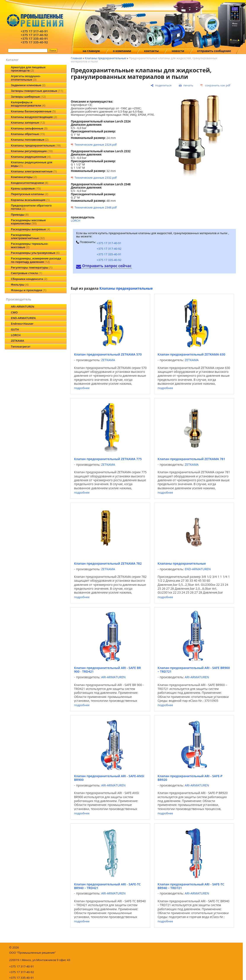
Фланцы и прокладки (29, 290)
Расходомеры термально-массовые (30, 245)
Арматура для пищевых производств (28, 69)
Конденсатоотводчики (29, 183)
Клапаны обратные (28, 134)
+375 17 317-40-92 (109, 249)
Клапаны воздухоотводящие (34, 117)
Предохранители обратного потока (31, 207)
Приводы (20, 214)
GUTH (15, 329)
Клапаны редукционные (31, 157)
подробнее (82, 388)
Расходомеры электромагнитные (28, 236)
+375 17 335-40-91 (109, 254)
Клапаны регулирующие (32, 151)
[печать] (186, 86)
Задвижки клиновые (28, 85)
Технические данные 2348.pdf (96, 207)
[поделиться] (161, 86)
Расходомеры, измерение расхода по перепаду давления (36, 260)
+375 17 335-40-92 (109, 260)
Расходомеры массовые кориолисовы (28, 222)
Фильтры (20, 284)
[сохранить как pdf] (215, 86)
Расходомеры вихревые (30, 229)
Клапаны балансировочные (33, 111)
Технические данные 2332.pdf (96, 178)
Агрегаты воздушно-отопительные (26, 78)
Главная (76, 58)
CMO (14, 312)
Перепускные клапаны (29, 194)
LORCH (16, 335)
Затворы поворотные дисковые (37, 91)
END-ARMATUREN (23, 318)
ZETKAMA (17, 341)
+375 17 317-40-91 (109, 243)
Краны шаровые (26, 188)
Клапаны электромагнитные (34, 171)
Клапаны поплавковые (30, 140)
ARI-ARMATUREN (22, 307)
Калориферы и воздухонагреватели (28, 104)
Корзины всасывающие (30, 200)
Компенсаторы (24, 177)
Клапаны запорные (28, 122)
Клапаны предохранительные (36, 145)
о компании (122, 51)
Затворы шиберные (28, 97)
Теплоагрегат (21, 346)
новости (178, 51)
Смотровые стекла (26, 273)
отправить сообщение (214, 51)
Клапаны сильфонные (29, 128)
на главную (91, 51)
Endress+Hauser (22, 324)
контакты (152, 51)
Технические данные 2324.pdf (96, 145)
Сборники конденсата (29, 279)
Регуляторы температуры (32, 267)
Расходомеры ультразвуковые (35, 253)
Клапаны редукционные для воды (32, 164)
